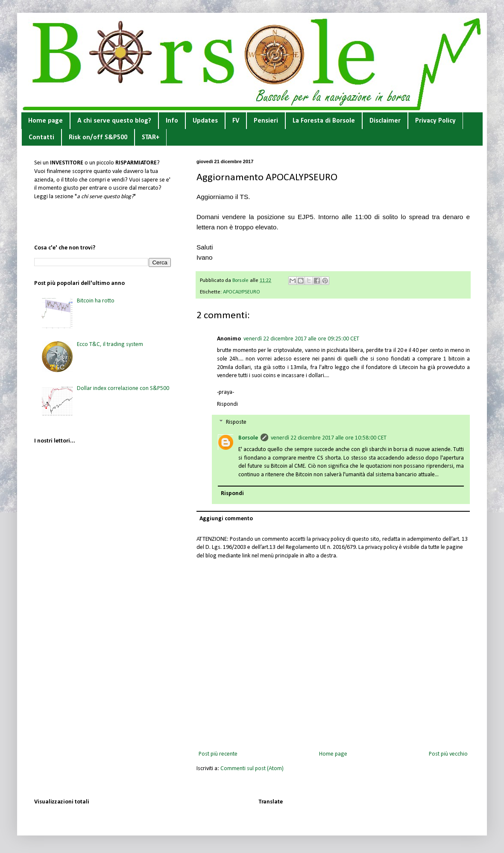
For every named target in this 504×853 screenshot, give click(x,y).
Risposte (236, 422)
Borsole (248, 438)
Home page (45, 121)
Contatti (41, 138)
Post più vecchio (448, 754)
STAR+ (151, 138)
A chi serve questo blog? (114, 121)
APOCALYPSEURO (242, 292)
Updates (205, 121)
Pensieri (266, 121)
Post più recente (218, 754)
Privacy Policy (435, 121)
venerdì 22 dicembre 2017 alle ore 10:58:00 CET (329, 438)
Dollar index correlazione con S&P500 (123, 388)
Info (172, 121)
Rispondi (227, 404)
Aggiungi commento (226, 519)
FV (236, 121)
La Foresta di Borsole (324, 121)
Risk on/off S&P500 (98, 138)
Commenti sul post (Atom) (252, 769)
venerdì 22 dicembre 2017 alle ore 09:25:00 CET (301, 339)
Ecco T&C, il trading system (110, 344)
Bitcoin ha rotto (96, 301)
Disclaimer (385, 121)
